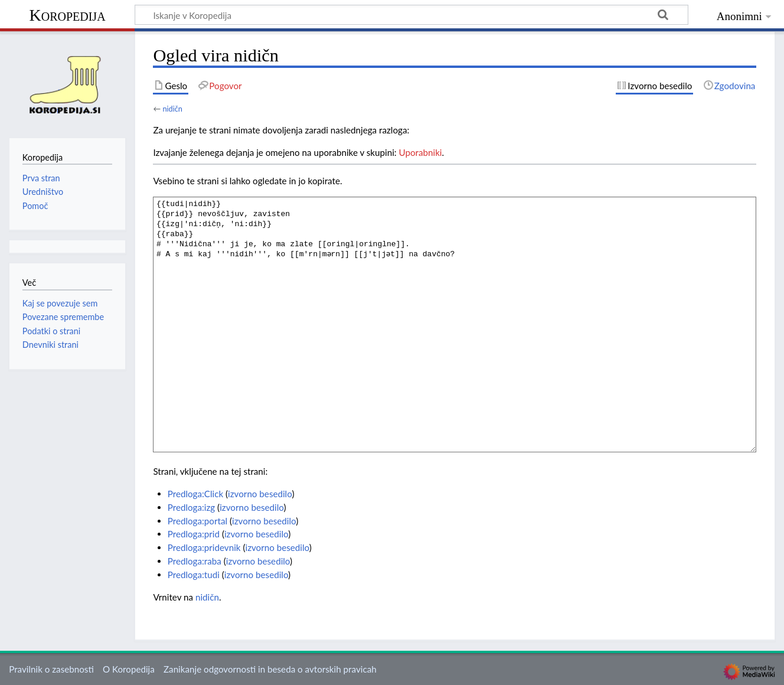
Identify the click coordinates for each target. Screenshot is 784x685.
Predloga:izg (192, 507)
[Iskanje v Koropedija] (411, 15)
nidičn (172, 109)
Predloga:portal (197, 521)
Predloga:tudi (194, 575)
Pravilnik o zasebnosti (51, 669)
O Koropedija (129, 669)
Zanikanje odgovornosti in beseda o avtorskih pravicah (270, 669)
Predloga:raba (195, 561)
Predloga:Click (195, 494)
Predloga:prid (194, 534)
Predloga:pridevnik (204, 547)
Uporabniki (421, 152)
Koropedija (67, 15)
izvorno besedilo (260, 494)
